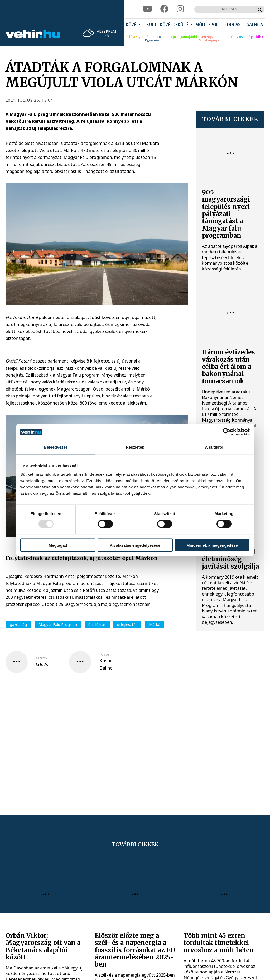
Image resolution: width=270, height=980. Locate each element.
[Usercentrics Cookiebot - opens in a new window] (227, 432)
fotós (105, 655)
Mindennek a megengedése (212, 545)
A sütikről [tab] (214, 447)
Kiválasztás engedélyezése (135, 545)
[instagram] (180, 9)
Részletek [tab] (135, 447)
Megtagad (58, 545)
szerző (41, 658)
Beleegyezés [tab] (56, 447)
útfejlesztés (127, 624)
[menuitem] (134, 25)
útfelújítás (97, 624)
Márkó (155, 624)
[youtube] (148, 9)
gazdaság (18, 624)
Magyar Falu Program (58, 624)
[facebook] (164, 9)
